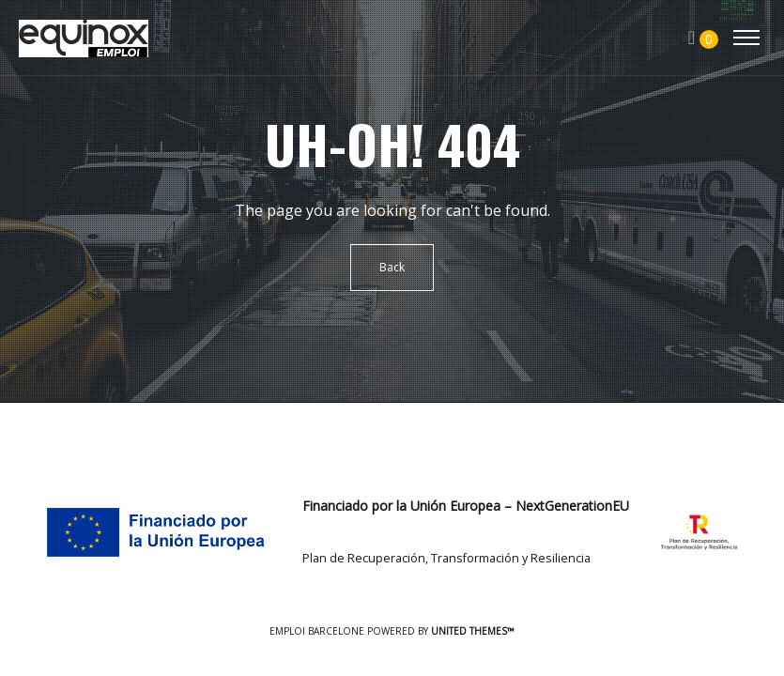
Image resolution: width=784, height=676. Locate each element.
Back (392, 267)
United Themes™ (473, 631)
